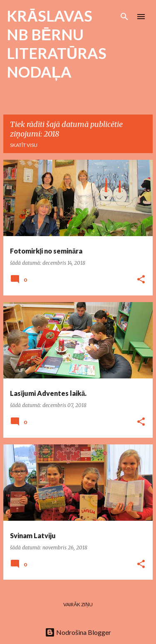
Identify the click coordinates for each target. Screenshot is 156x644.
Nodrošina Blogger (78, 632)
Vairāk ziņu (78, 604)
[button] (141, 280)
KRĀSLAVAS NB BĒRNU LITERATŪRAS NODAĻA (57, 44)
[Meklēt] (124, 17)
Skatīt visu (24, 145)
